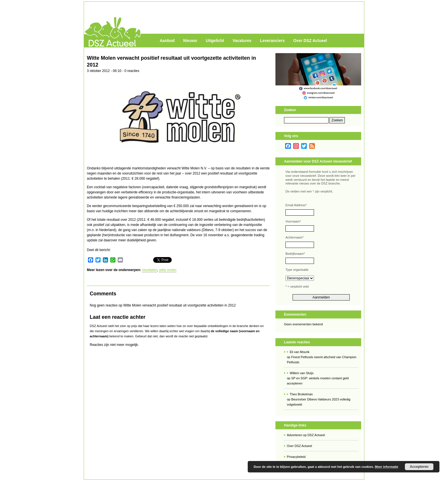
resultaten (150, 270)
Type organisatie (297, 270)
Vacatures (242, 41)
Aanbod (167, 41)
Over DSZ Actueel (310, 41)
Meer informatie (387, 467)
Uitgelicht (215, 41)
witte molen (168, 270)
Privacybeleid (296, 457)
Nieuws (190, 41)
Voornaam (293, 221)
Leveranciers (272, 41)
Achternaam (295, 237)
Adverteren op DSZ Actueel (306, 435)
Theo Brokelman (301, 394)
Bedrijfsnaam (295, 254)
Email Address (296, 205)
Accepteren (419, 467)
